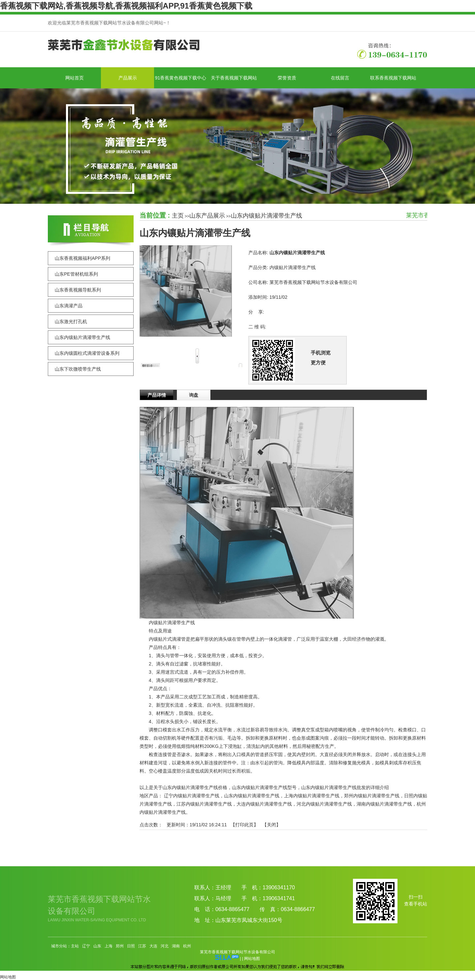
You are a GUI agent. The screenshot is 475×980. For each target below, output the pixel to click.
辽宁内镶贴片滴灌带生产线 (192, 796)
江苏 (142, 946)
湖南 (176, 946)
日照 (131, 946)
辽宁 (86, 946)
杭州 (187, 946)
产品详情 (157, 395)
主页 (178, 216)
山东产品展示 (207, 216)
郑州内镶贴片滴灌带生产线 (372, 796)
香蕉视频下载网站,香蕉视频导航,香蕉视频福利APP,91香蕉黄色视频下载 (126, 6)
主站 (75, 946)
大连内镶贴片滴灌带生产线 (264, 804)
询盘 (194, 395)
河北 (165, 946)
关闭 (271, 825)
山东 (97, 946)
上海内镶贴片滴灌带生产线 (312, 796)
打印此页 (244, 825)
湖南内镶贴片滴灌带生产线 (384, 804)
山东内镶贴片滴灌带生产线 (267, 216)
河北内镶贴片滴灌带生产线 (324, 804)
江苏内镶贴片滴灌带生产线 (204, 804)
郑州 (120, 946)
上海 (109, 946)
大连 (153, 946)
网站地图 (252, 959)
